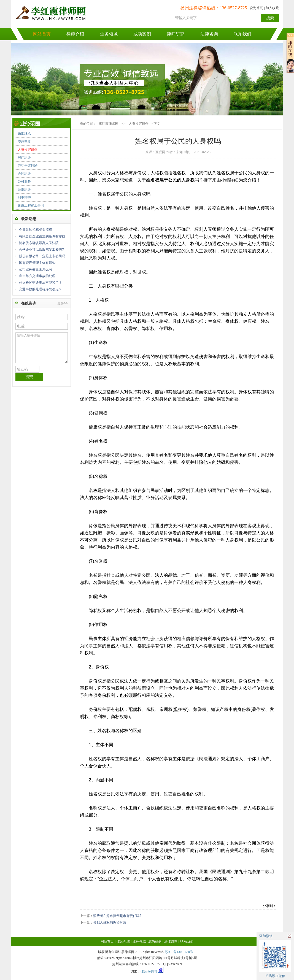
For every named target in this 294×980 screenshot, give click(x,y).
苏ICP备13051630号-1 (180, 952)
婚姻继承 (24, 134)
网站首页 (42, 34)
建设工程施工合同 (31, 205)
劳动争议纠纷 (28, 166)
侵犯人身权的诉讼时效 (110, 922)
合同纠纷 (24, 174)
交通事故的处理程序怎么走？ (41, 289)
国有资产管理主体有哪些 (37, 263)
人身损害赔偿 (28, 150)
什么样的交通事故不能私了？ (41, 283)
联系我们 (242, 34)
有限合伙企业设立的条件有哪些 (42, 236)
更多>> (63, 303)
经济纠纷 (24, 189)
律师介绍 (75, 34)
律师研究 (176, 34)
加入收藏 (272, 8)
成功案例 (142, 34)
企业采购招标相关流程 (36, 230)
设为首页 (256, 8)
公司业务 (24, 182)
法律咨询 (209, 34)
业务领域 (109, 34)
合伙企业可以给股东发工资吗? (41, 250)
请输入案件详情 (42, 348)
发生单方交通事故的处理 (37, 276)
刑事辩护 (24, 197)
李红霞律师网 (109, 124)
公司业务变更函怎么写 (36, 269)
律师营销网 (149, 971)
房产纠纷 (24, 158)
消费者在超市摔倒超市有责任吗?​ (117, 916)
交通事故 (24, 142)
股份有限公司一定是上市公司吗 (42, 256)
